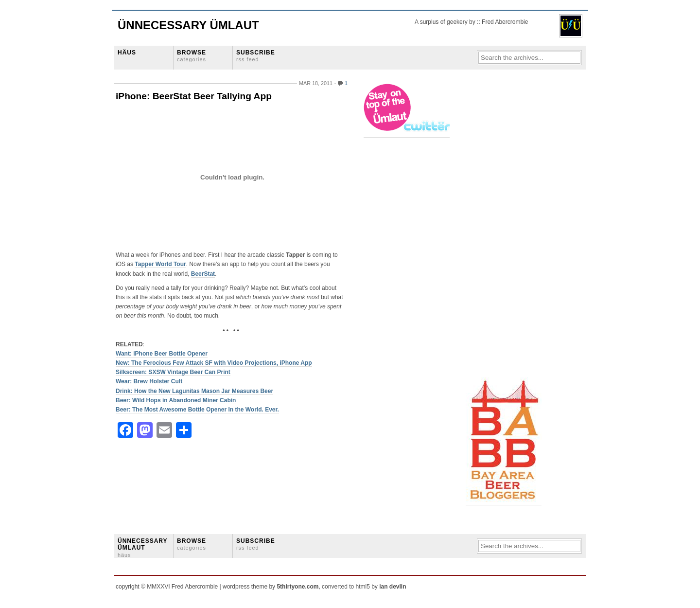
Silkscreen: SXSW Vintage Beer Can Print (173, 372)
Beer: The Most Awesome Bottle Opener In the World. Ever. (197, 410)
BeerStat (203, 274)
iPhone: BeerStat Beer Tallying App (194, 96)
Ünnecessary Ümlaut (188, 25)
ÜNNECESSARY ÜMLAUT (142, 548)
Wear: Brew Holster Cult (149, 381)
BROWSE (192, 56)
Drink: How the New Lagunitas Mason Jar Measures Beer (194, 391)
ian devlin (393, 587)
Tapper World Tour (160, 264)
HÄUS (127, 53)
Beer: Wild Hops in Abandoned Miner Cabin (176, 400)
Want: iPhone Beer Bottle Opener (162, 354)
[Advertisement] (505, 229)
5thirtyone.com (297, 587)
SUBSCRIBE (256, 56)
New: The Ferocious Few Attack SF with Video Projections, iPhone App (214, 363)
